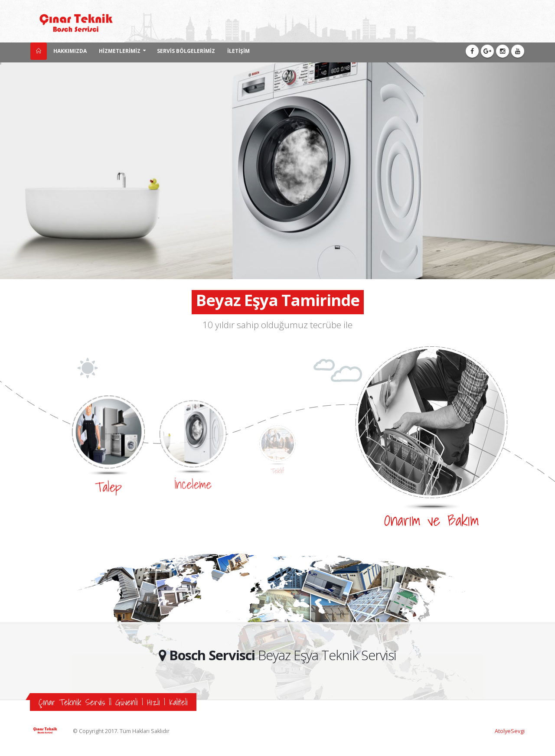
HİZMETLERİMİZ (120, 51)
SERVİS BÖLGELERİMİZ (186, 51)
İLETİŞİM (238, 51)
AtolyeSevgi (510, 731)
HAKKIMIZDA (70, 51)
